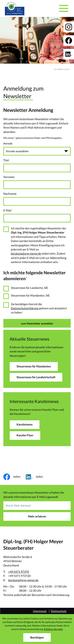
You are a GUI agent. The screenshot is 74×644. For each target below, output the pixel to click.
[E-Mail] (37, 506)
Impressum (40, 611)
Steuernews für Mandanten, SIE (30, 296)
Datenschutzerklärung (25, 308)
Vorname (9, 177)
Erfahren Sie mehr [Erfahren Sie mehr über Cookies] (53, 629)
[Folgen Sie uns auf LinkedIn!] (69, 54)
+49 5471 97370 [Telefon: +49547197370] (19, 572)
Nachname (10, 194)
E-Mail (8, 211)
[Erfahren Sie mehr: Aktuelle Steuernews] (34, 366)
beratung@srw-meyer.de (26, 254)
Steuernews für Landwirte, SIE (29, 288)
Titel (6, 160)
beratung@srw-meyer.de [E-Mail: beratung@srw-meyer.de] (23, 580)
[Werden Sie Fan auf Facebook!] (69, 41)
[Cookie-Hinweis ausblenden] (37, 638)
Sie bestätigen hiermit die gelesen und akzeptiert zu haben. (39, 309)
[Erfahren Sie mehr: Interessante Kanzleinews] (25, 425)
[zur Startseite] (15, 8)
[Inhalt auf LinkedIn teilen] (37, 477)
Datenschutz (59, 611)
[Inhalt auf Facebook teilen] (15, 477)
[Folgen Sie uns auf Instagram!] (69, 27)
